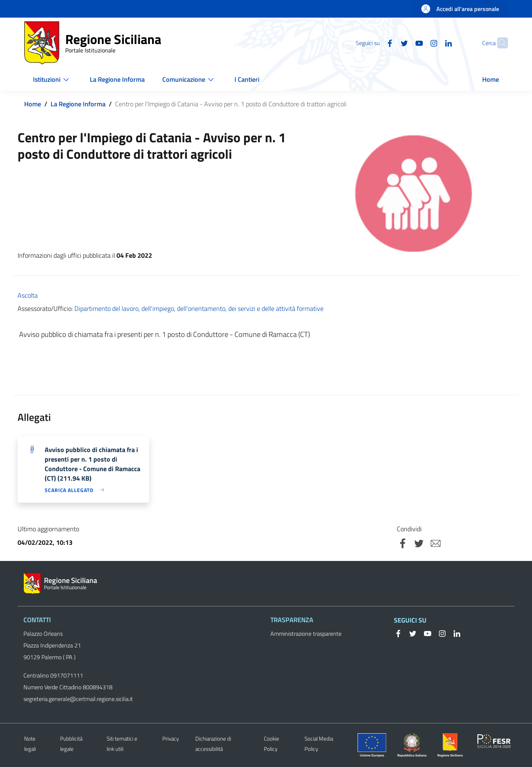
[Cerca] (499, 43)
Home (33, 104)
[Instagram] (420, 43)
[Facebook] (376, 43)
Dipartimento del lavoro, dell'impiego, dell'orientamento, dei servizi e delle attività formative (199, 309)
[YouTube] (405, 43)
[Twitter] (390, 43)
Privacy (171, 739)
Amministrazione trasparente (306, 634)
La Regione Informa (78, 104)
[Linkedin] (434, 43)
